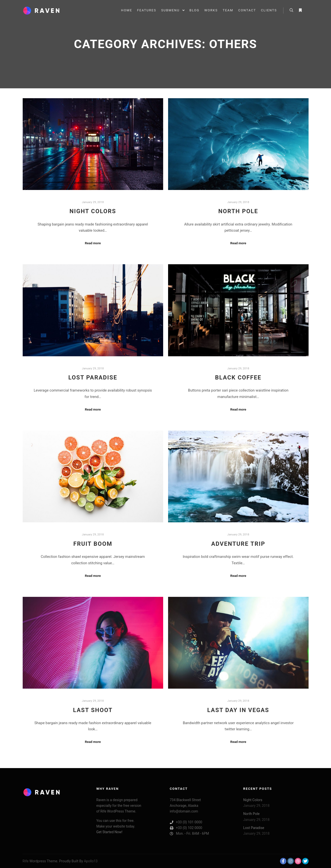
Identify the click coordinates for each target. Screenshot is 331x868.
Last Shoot (93, 710)
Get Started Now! (109, 832)
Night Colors (93, 211)
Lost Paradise (93, 377)
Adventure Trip (238, 544)
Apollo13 (91, 861)
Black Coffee (238, 377)
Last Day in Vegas (238, 710)
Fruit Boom (93, 544)
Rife (26, 861)
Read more (93, 243)
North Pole (238, 211)
